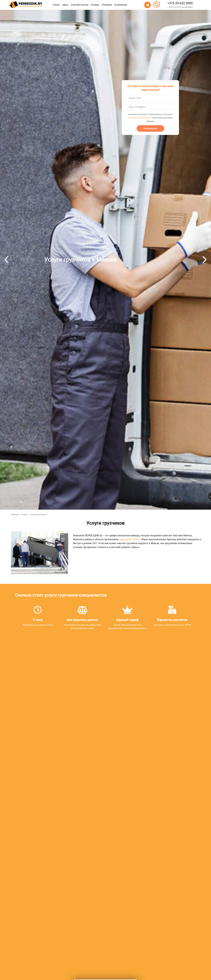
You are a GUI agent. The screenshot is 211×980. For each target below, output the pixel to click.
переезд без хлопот (130, 539)
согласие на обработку (140, 118)
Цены (65, 5)
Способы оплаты (80, 5)
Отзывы (95, 5)
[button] (6, 260)
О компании (121, 5)
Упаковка (107, 5)
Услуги (56, 5)
